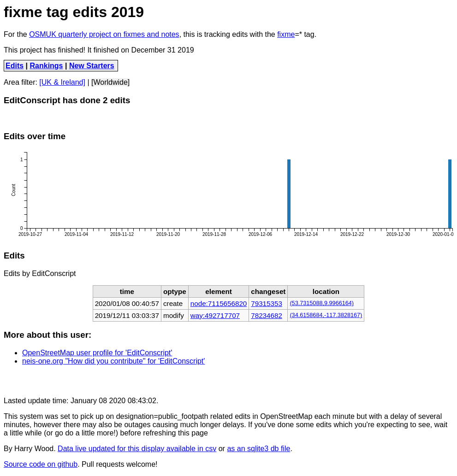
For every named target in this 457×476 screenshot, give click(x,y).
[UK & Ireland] (62, 82)
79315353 (267, 303)
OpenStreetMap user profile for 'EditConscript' (97, 353)
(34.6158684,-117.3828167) (326, 315)
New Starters (92, 66)
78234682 (267, 315)
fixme (286, 34)
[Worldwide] (110, 82)
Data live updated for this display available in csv (137, 449)
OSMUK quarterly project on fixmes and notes (104, 34)
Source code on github (41, 464)
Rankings (47, 66)
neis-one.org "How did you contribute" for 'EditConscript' (113, 361)
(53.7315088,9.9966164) (322, 303)
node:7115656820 (219, 303)
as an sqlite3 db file (258, 449)
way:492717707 (215, 315)
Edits (15, 66)
